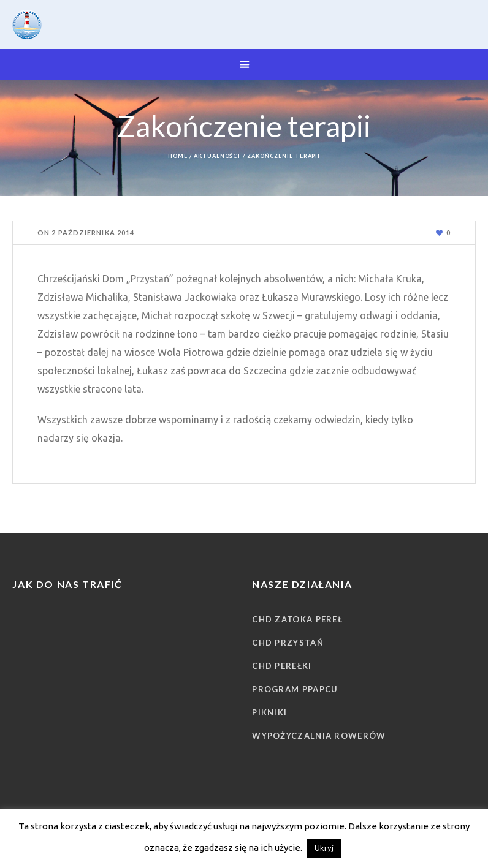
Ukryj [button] (324, 848)
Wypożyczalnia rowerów (319, 736)
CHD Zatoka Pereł (297, 619)
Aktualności (217, 156)
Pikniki (269, 712)
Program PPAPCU (295, 689)
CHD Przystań (288, 643)
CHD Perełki (282, 666)
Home (178, 156)
